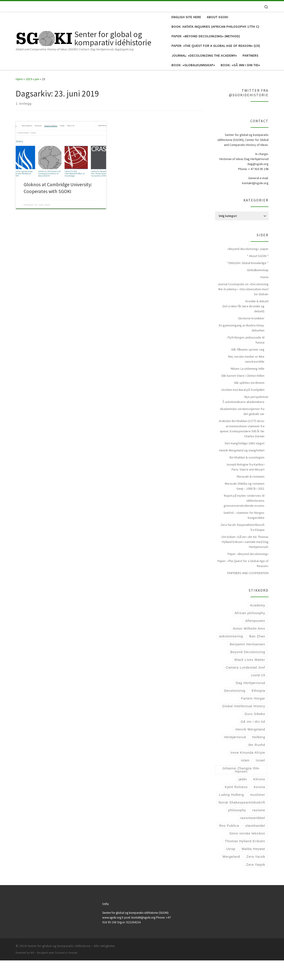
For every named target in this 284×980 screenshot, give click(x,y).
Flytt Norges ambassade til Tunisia (246, 360)
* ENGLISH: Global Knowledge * (248, 283)
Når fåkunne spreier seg (248, 369)
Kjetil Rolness (236, 807)
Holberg (259, 757)
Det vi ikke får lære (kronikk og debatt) (243, 328)
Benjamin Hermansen (247, 664)
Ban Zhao (257, 656)
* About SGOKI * (258, 275)
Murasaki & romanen (251, 496)
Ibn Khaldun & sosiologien (247, 477)
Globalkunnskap (258, 290)
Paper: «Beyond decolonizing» (248, 573)
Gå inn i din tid (253, 741)
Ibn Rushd (257, 765)
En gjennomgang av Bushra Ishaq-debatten (242, 347)
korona (260, 807)
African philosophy (250, 633)
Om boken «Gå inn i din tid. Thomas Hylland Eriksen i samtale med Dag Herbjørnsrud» (245, 561)
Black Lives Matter (250, 679)
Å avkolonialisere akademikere (243, 422)
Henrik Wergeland (250, 749)
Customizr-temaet (66, 972)
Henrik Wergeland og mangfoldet (242, 470)
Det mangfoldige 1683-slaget (245, 463)
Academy (258, 625)
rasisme (259, 830)
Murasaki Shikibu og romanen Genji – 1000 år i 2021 (245, 506)
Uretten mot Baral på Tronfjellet (243, 410)
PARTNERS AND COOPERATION (248, 593)
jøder (243, 799)
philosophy (237, 830)
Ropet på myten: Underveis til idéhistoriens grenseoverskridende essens (244, 520)
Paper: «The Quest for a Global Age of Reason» (243, 583)
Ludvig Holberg (231, 814)
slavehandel (255, 845)
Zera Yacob (256, 876)
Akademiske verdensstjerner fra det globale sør (242, 431)
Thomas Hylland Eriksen (245, 861)
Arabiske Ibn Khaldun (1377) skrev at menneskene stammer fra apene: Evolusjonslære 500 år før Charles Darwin (242, 448)
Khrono (259, 799)
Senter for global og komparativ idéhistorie (59, 966)
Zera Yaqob (256, 884)
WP (32, 972)
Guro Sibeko (255, 733)
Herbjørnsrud (235, 757)
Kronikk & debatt (257, 321)
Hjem (19, 99)
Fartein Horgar (253, 718)
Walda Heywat (253, 869)
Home (264, 297)
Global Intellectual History (244, 726)
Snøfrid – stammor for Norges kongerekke (244, 535)
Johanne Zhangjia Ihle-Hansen (241, 789)
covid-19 (258, 695)
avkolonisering (231, 656)
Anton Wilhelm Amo (249, 648)
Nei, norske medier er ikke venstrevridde (246, 379)
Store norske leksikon (247, 853)
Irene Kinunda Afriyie (248, 772)
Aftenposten (255, 641)
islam (245, 780)
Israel (260, 780)
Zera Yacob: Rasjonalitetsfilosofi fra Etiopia (242, 547)
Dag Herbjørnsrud (250, 703)
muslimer (258, 814)
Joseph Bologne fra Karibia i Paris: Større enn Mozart (245, 486)
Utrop (231, 869)
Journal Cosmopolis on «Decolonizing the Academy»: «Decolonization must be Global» (243, 309)
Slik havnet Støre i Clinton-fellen (243, 395)
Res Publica (229, 845)
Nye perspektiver (256, 417)
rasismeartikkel (253, 837)
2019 (29, 99)
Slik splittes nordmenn (249, 402)
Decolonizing (235, 710)
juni (37, 99)
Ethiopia (258, 710)
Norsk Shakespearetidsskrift (242, 822)
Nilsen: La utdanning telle (248, 388)
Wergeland (231, 876)
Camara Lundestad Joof (245, 687)
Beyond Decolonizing (248, 672)
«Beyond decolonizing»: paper (248, 268)
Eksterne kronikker (251, 338)
